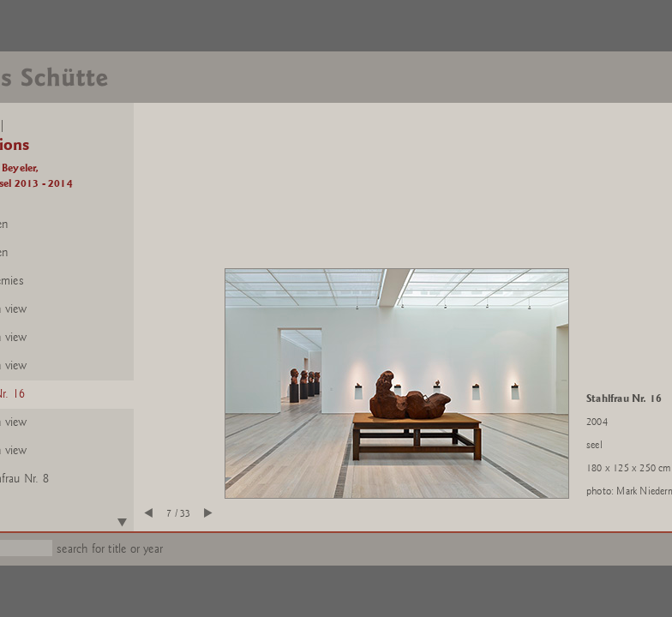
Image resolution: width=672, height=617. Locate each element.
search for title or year (110, 549)
